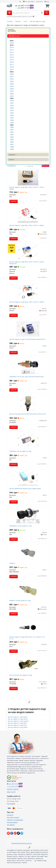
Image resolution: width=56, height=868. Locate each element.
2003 (12, 81)
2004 (12, 84)
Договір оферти (12, 822)
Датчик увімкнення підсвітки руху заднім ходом (25, 489)
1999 (12, 123)
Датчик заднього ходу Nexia (17, 725)
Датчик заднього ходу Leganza (18, 721)
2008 (12, 94)
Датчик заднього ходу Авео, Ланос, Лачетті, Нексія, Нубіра (27, 188)
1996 (12, 115)
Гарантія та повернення (15, 820)
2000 (12, 74)
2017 (12, 65)
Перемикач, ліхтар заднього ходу (21, 526)
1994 (12, 110)
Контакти (39, 2)
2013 (12, 55)
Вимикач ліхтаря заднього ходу (20, 600)
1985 (12, 139)
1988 (12, 147)
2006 (12, 89)
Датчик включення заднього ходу (21, 675)
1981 (12, 130)
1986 (12, 142)
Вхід (47, 2)
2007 (12, 91)
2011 (12, 50)
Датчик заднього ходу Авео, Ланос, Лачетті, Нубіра (27, 225)
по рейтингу (12, 166)
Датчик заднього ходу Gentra (18, 719)
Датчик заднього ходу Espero (18, 717)
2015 (12, 60)
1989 (12, 149)
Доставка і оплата (13, 817)
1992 (12, 106)
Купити (14, 201)
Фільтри (45, 166)
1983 (12, 135)
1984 (12, 137)
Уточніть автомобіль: (12, 30)
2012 (12, 52)
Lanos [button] (12, 159)
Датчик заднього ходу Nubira (18, 727)
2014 (12, 57)
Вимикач (12, 563)
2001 (12, 76)
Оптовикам (11, 825)
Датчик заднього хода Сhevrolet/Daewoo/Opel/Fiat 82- (27, 339)
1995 (12, 113)
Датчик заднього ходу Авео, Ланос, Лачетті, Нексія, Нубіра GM (27, 263)
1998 (12, 120)
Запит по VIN (11, 792)
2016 (12, 62)
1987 (12, 144)
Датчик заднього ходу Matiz (17, 723)
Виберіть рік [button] (15, 36)
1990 (12, 101)
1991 (12, 103)
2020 (12, 43)
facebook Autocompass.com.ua (22, 843)
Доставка (31, 2)
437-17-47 (22, 5)
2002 (12, 79)
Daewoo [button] (13, 155)
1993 (12, 108)
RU (20, 2)
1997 (12, 118)
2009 (12, 96)
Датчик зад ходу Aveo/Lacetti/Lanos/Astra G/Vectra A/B (28, 414)
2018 (12, 67)
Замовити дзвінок (13, 789)
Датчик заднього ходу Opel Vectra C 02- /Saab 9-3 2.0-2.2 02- (27, 638)
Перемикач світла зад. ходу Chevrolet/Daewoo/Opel (26, 377)
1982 (12, 132)
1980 (12, 127)
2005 (12, 86)
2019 (12, 69)
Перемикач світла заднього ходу (20, 451)
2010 (12, 47)
